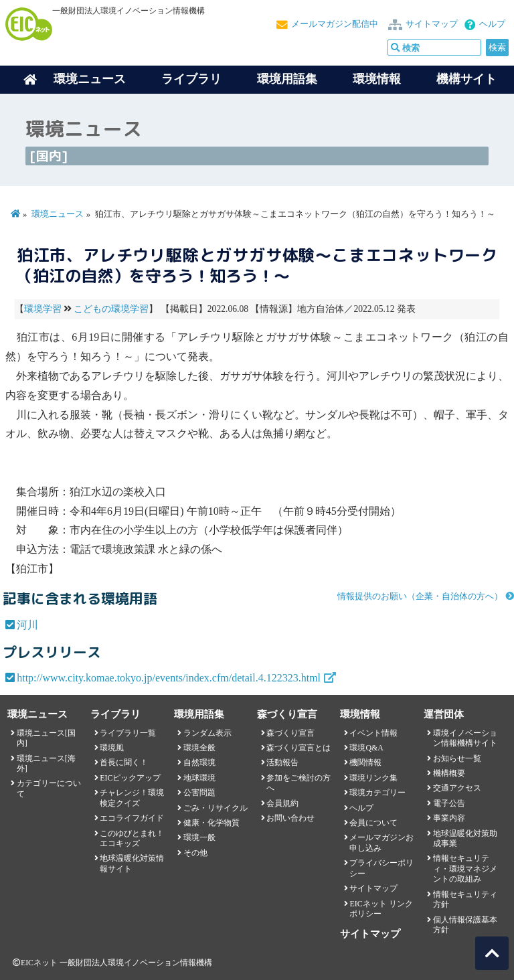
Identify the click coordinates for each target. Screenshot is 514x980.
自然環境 (199, 762)
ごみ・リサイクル (216, 808)
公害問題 (199, 793)
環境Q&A (366, 748)
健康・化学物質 (211, 823)
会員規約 (282, 803)
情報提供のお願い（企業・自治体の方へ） (420, 596)
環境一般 (199, 837)
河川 (27, 625)
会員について (373, 823)
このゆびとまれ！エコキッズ (132, 838)
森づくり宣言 (290, 733)
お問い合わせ (290, 818)
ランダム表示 (207, 733)
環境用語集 (287, 79)
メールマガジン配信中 (335, 24)
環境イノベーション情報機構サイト (465, 738)
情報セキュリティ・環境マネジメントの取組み (465, 869)
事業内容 (449, 818)
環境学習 (43, 309)
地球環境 (199, 778)
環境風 (112, 748)
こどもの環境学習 (111, 309)
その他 (195, 853)
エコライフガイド (132, 818)
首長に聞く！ (124, 762)
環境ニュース (58, 214)
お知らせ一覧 (457, 758)
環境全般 (199, 748)
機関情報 (365, 762)
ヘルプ (492, 24)
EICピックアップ (130, 778)
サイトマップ (432, 24)
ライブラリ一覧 (128, 733)
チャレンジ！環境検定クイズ (132, 798)
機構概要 (449, 773)
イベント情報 (373, 733)
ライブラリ (191, 79)
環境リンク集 (373, 778)
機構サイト (466, 79)
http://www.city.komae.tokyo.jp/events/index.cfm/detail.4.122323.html (169, 678)
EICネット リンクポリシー (381, 909)
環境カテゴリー (377, 793)
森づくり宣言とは (298, 748)
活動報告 (282, 762)
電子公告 (449, 803)
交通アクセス (457, 788)
